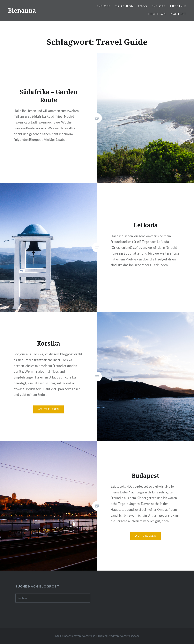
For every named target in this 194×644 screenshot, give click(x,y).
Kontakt (178, 14)
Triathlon (124, 6)
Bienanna (22, 10)
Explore (104, 6)
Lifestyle (178, 6)
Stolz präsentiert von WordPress (75, 636)
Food (143, 6)
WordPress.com (129, 636)
